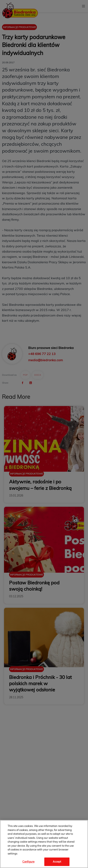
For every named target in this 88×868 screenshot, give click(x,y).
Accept (57, 862)
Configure (28, 862)
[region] (44, 844)
